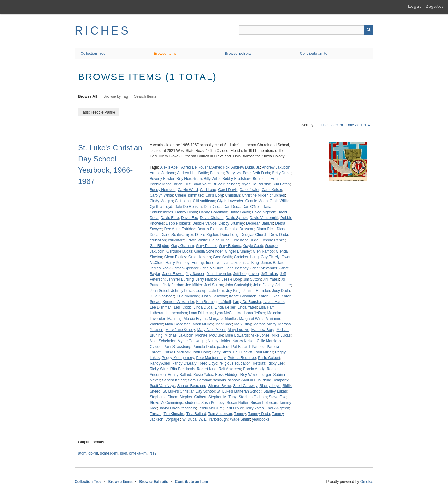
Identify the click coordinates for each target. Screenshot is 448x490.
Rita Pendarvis (183, 369)
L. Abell (225, 302)
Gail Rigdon (159, 246)
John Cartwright (238, 285)
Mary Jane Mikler (211, 330)
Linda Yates (247, 307)
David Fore (170, 218)
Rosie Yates (203, 375)
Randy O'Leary (184, 363)
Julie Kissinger (162, 296)
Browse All (88, 96)
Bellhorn (217, 173)
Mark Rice (224, 324)
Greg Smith (222, 257)
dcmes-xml (109, 453)
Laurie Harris (274, 302)
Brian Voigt (201, 184)
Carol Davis (228, 190)
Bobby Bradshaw (237, 179)
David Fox (189, 218)
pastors (223, 347)
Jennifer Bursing (180, 279)
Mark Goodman (178, 324)
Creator (337, 125)
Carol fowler (250, 190)
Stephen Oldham (253, 397)
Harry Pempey (177, 263)
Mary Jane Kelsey (180, 330)
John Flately (263, 285)
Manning (175, 319)
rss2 (153, 453)
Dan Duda (232, 207)
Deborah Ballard (260, 223)
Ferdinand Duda (245, 240)
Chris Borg (214, 195)
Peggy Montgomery (178, 358)
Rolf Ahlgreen (230, 369)
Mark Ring (243, 324)
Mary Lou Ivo (238, 330)
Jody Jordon (173, 285)
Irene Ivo (213, 263)
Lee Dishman (161, 307)
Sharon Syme (220, 386)
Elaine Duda (219, 240)
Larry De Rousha (247, 302)
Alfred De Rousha (196, 167)
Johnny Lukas (183, 291)
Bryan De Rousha (256, 184)
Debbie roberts (178, 223)
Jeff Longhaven (246, 274)
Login (414, 6)
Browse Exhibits (238, 54)
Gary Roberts (230, 246)
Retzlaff (259, 363)
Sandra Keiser (174, 380)
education (158, 240)
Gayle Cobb (253, 246)
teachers (189, 408)
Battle (203, 173)
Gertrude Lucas (179, 251)
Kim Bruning (206, 302)
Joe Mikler (194, 285)
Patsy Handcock (177, 352)
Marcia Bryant (195, 319)
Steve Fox (277, 397)
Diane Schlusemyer (177, 235)
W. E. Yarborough (213, 419)
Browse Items (165, 54)
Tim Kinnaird (174, 414)
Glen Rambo (263, 251)
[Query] (306, 30)
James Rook (160, 268)
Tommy (240, 414)
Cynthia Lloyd (161, 207)
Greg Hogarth (200, 257)
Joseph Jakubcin (210, 291)
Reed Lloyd (208, 363)
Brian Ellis (182, 184)
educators (176, 240)
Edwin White (197, 240)
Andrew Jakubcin (276, 167)
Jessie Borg (231, 279)
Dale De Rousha (188, 207)
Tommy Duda (259, 414)
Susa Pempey (213, 403)
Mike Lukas (281, 335)
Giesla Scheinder (208, 251)
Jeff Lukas (269, 274)
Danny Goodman (213, 212)
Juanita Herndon (256, 291)
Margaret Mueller (223, 319)
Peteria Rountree (242, 358)
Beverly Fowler (162, 179)
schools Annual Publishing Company (258, 380)
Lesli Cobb (182, 307)
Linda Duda (203, 307)
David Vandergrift (264, 218)
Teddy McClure (210, 408)
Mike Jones (260, 335)
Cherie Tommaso (189, 195)
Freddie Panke (273, 240)
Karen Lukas (269, 296)
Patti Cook (201, 352)
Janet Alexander (264, 268)
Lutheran (157, 313)
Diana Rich (266, 229)
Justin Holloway (214, 296)
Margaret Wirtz (252, 319)
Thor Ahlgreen (277, 408)
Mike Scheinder (163, 341)
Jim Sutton (252, 279)
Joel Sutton (213, 285)
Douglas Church (254, 235)
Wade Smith (240, 419)
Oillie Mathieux (269, 341)
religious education (235, 363)
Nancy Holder (219, 341)
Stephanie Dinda (163, 397)
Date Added (357, 125)
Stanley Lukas (275, 391)
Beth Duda (261, 173)
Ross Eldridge (227, 375)
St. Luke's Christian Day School (189, 391)
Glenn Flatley (175, 257)
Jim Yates (271, 279)
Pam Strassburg (177, 347)
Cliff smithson (204, 201)
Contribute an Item (315, 54)
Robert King (206, 369)
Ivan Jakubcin (234, 263)
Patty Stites (221, 352)
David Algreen (264, 212)
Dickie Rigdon (207, 235)
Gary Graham (182, 246)
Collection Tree (93, 54)
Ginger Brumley (238, 251)
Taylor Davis (169, 408)
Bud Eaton (281, 184)
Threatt (156, 414)
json (124, 453)
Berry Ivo (233, 173)
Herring (198, 263)
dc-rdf (93, 453)
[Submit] (369, 30)
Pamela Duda (204, 347)
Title (324, 125)
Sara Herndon (200, 380)
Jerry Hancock (208, 279)
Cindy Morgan (161, 201)
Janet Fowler (173, 274)
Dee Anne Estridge (180, 229)
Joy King (233, 291)
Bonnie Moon (161, 184)
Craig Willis (279, 201)
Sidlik (287, 386)
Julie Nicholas (187, 296)
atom (82, 453)
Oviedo (156, 347)
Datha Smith (240, 212)
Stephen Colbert (193, 397)
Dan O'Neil (251, 207)
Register (434, 6)
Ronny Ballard (179, 375)
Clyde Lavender (230, 201)
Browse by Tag (116, 96)
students (192, 403)
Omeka (366, 482)
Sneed (155, 391)
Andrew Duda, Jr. (246, 167)
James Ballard (273, 263)
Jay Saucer (195, 274)
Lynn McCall (225, 313)
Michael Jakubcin (179, 335)
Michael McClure (209, 335)
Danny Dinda (186, 212)
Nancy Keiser (243, 341)
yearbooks (261, 419)
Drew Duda (279, 235)
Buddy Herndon (163, 190)
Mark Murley (203, 324)
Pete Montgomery (211, 358)
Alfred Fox (221, 167)
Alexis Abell (170, 167)
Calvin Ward (188, 190)
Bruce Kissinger (226, 184)
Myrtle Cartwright (191, 341)
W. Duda (189, 419)
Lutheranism (177, 313)
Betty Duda (281, 173)
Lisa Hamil (268, 307)
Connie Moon (257, 201)
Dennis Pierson (210, 229)
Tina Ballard (196, 414)
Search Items (145, 96)
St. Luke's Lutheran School (239, 391)
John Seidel (159, 291)
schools (219, 380)
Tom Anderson (220, 414)
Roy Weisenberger (256, 375)
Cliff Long (183, 201)
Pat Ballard (241, 347)
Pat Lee (258, 347)
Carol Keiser (272, 190)
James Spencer (185, 268)
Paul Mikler (264, 352)
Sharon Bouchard (192, 386)
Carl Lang (208, 190)
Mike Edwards (237, 335)
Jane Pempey (237, 268)
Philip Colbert (269, 358)
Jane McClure (212, 268)
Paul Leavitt (243, 352)
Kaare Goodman (243, 296)
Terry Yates (254, 408)
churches (277, 195)
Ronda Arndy (254, 369)
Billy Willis (212, 179)
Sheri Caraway (245, 386)
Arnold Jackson (162, 173)
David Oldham (212, 218)
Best (247, 173)
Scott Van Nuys (162, 386)
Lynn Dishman (201, 313)
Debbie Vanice (204, 223)
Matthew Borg (263, 330)
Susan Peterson (264, 403)
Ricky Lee (275, 363)
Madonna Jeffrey (251, 313)
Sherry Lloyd (270, 386)
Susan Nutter (237, 403)
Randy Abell (160, 363)
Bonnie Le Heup (266, 179)
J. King (253, 263)
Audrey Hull (187, 173)
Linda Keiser (225, 307)
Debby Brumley (231, 223)
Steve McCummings (166, 403)
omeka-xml (138, 453)
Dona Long (229, 235)
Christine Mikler (255, 195)
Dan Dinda (213, 207)
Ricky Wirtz (159, 369)
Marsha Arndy (265, 324)
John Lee (283, 285)
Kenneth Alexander (178, 302)
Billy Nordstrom (189, 179)
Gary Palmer (206, 246)
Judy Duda (281, 291)
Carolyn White (161, 195)
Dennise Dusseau (239, 229)
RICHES (103, 31)
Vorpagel (173, 419)
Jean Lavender (219, 274)
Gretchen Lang (246, 257)
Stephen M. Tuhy (223, 397)
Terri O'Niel (234, 408)
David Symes (237, 218)
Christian (233, 195)
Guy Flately (270, 257)
